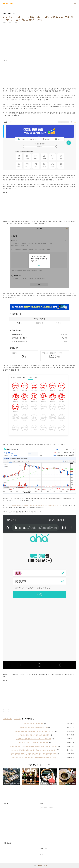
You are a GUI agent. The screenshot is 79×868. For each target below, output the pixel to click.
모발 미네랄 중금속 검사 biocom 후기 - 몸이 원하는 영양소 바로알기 (34, 731)
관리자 (45, 866)
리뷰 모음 (17, 719)
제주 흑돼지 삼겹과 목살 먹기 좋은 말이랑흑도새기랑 (34, 735)
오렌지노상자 (8, 719)
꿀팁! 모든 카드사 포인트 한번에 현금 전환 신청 (34, 727)
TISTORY (40, 866)
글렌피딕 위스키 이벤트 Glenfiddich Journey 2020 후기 (34, 739)
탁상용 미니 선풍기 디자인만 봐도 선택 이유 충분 (34, 743)
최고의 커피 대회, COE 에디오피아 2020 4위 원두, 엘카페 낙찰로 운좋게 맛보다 (34, 746)
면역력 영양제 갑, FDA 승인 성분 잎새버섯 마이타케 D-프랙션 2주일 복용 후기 (34, 754)
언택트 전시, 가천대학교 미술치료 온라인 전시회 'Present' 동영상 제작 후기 (34, 750)
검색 (55, 807)
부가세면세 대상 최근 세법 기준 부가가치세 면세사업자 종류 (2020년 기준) (34, 758)
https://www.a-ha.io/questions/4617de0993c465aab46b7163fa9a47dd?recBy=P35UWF (35, 505)
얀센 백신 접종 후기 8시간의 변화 (34, 724)
